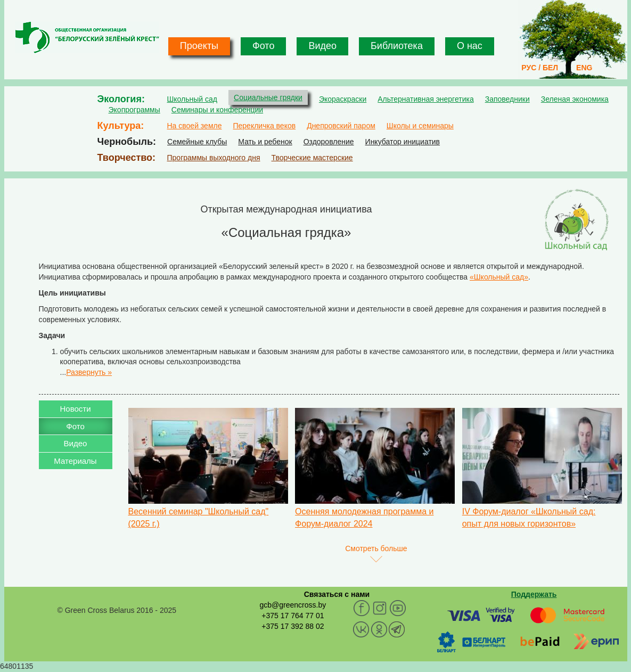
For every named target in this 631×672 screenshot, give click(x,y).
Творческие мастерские (312, 158)
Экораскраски (343, 99)
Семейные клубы (197, 142)
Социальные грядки (268, 97)
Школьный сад (192, 99)
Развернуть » (89, 372)
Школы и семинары (420, 126)
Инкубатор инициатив (403, 142)
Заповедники (507, 99)
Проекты (199, 46)
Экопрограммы (134, 110)
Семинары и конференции (217, 110)
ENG (584, 68)
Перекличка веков (264, 126)
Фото (263, 46)
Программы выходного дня (214, 158)
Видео (322, 46)
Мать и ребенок (265, 142)
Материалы (75, 461)
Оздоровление (329, 142)
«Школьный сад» (499, 277)
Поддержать (534, 594)
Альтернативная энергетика (425, 99)
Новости (75, 409)
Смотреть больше (376, 548)
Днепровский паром (341, 126)
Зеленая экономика (575, 99)
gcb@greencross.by (293, 605)
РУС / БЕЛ (540, 68)
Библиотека (397, 46)
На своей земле (195, 126)
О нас (470, 46)
